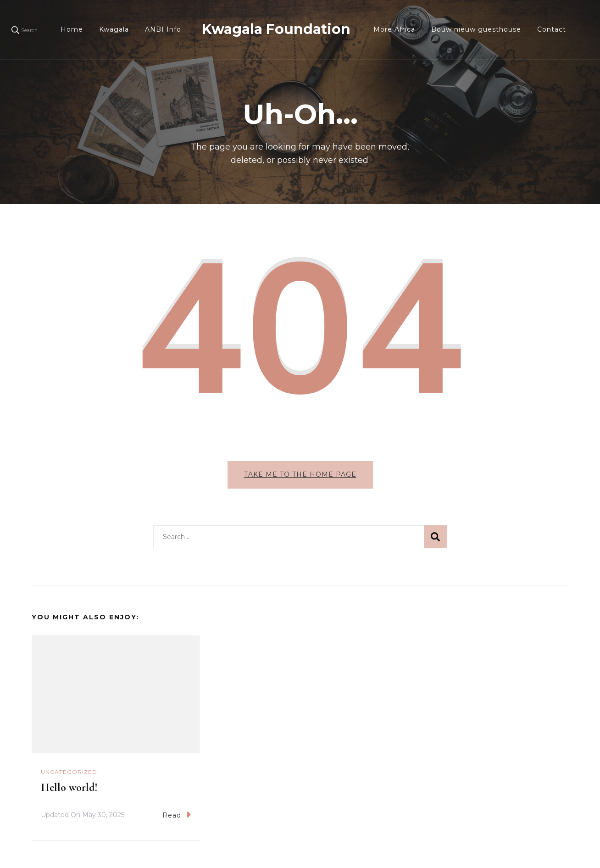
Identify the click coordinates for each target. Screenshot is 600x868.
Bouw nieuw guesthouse (476, 29)
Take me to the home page (300, 474)
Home (72, 29)
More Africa (394, 29)
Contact (552, 29)
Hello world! (69, 787)
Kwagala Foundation (276, 29)
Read (177, 815)
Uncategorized (69, 772)
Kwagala (114, 29)
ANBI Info (163, 29)
